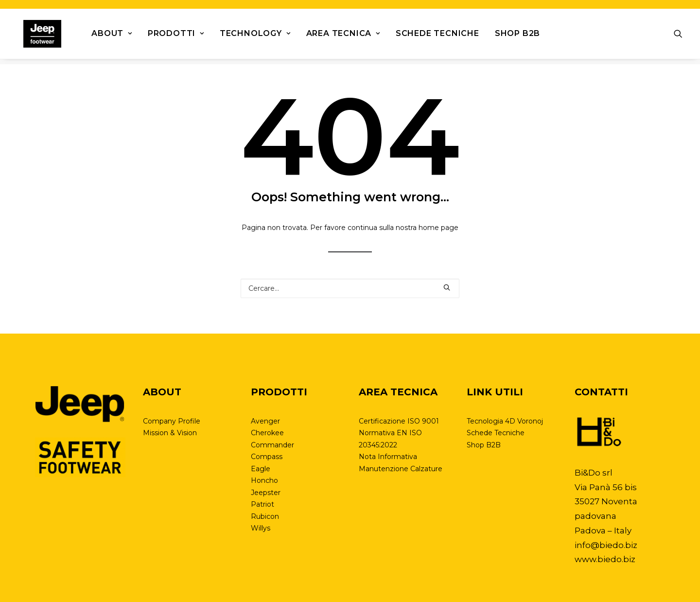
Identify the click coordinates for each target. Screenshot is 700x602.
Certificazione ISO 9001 (399, 421)
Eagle (261, 469)
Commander (272, 445)
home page (438, 228)
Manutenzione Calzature (401, 469)
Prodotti (166, 36)
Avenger (265, 421)
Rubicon (265, 516)
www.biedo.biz (605, 559)
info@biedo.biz (606, 545)
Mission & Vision (170, 433)
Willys (261, 528)
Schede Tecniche (428, 36)
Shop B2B (508, 36)
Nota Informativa (388, 457)
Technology (245, 36)
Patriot (262, 504)
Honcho (264, 480)
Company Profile (172, 421)
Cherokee (267, 433)
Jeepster (266, 493)
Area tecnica (333, 36)
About (103, 36)
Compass (267, 457)
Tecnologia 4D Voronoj (505, 421)
